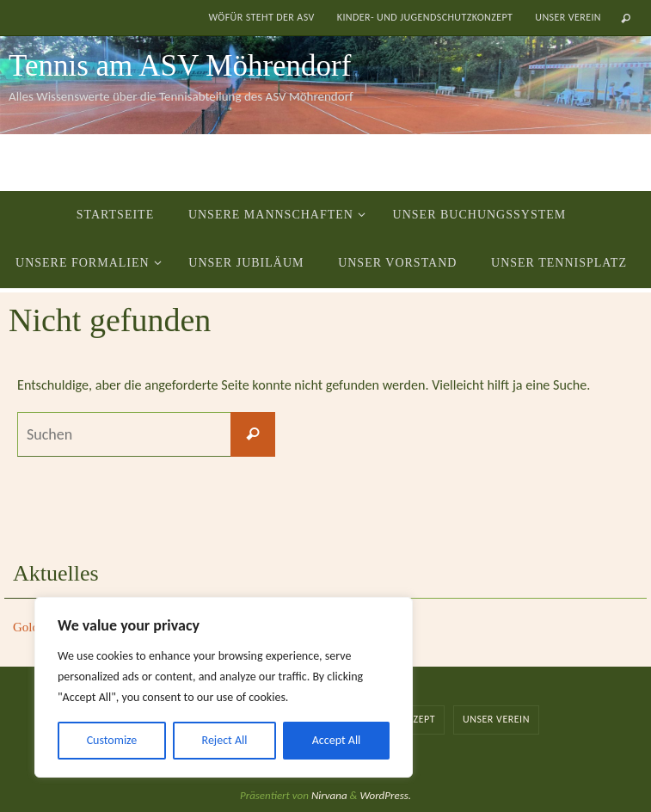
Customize (112, 740)
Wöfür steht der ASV (261, 17)
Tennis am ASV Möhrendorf (180, 66)
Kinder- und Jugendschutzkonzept (425, 17)
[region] (224, 687)
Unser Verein (568, 17)
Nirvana (329, 795)
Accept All (337, 740)
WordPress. (385, 795)
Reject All (225, 740)
